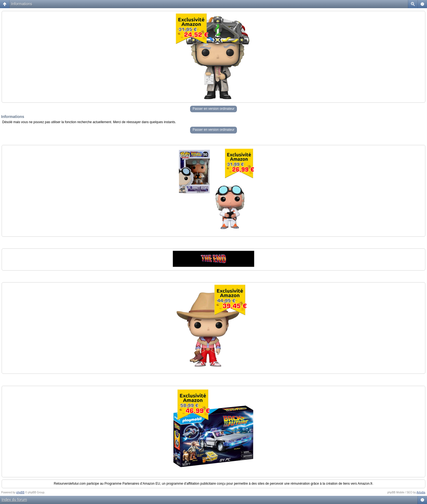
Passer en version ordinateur (213, 109)
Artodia (421, 492)
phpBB (20, 492)
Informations (22, 4)
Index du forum (14, 500)
